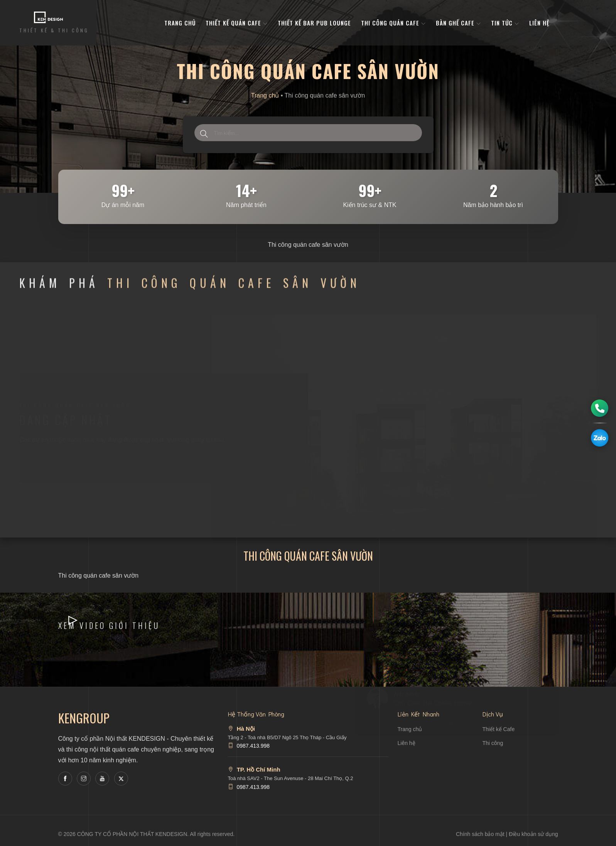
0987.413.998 (253, 746)
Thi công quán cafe (393, 23)
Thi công (493, 743)
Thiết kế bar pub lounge (314, 23)
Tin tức (505, 23)
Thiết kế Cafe (499, 729)
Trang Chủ (180, 23)
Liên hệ (539, 23)
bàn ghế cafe (458, 23)
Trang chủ (265, 95)
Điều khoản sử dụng (533, 834)
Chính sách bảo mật (480, 834)
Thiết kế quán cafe (237, 23)
